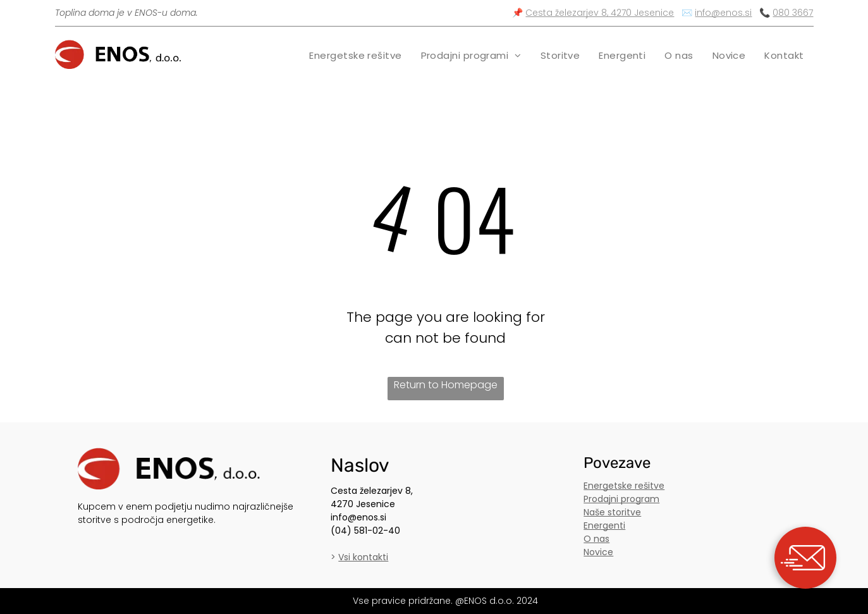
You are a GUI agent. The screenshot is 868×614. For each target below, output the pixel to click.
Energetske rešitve (624, 486)
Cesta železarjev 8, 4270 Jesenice (600, 13)
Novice (598, 552)
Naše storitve (612, 512)
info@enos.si (723, 13)
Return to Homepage (446, 385)
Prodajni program (621, 499)
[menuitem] (355, 55)
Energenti (604, 525)
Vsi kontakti (363, 557)
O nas (596, 539)
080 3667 (793, 13)
